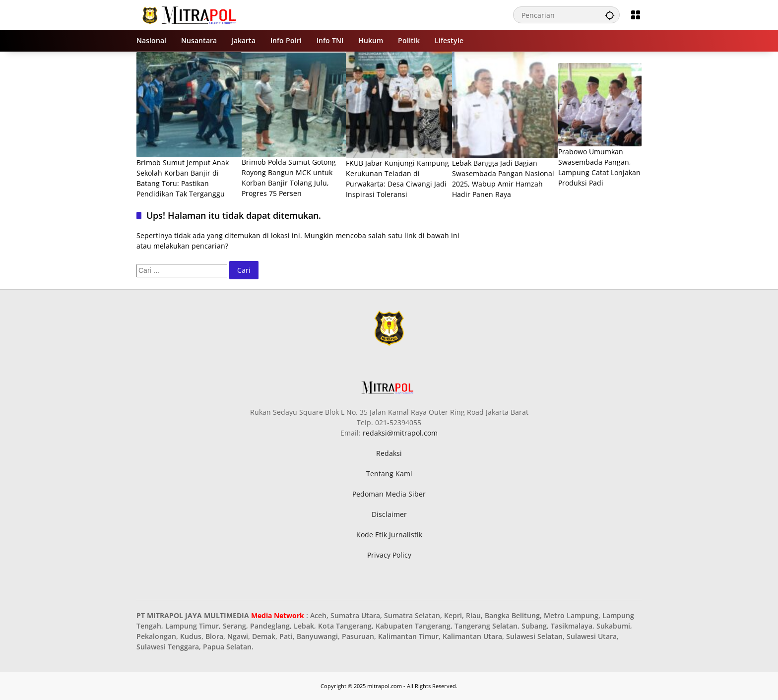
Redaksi (389, 453)
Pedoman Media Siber (389, 494)
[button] (610, 15)
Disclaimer (389, 514)
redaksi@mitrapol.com (400, 433)
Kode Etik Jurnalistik (389, 535)
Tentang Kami (389, 474)
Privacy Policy (389, 555)
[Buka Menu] (636, 15)
